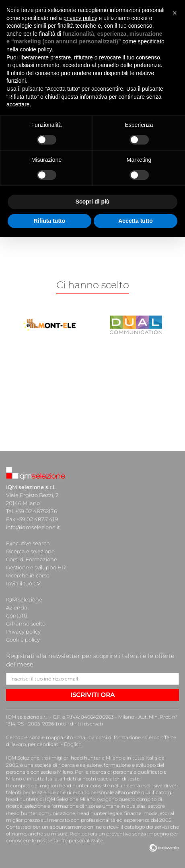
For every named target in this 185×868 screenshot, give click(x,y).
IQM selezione (24, 599)
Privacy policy (23, 632)
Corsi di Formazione (32, 559)
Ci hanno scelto (26, 623)
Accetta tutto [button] (136, 221)
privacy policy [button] (80, 18)
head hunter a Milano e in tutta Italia (114, 758)
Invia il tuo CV (23, 583)
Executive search (28, 543)
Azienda (17, 607)
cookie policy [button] (36, 49)
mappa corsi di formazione (109, 737)
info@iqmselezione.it (33, 527)
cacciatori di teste (118, 779)
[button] (175, 13)
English (73, 744)
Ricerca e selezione (30, 551)
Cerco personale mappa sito (39, 737)
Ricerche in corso (28, 575)
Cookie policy (23, 640)
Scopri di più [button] (93, 202)
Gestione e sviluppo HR (36, 567)
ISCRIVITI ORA (92, 695)
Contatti (16, 615)
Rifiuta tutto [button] (50, 221)
